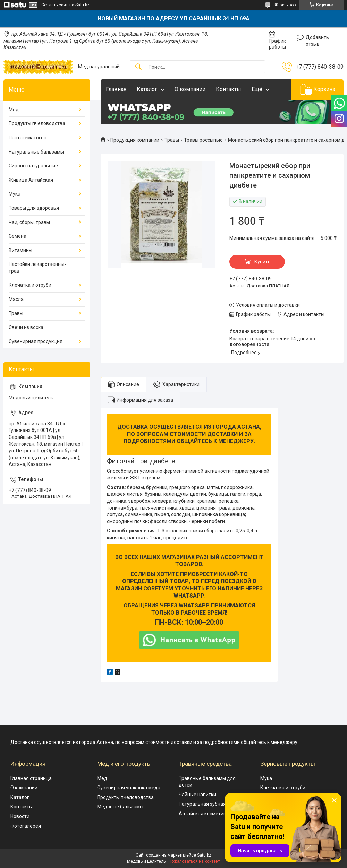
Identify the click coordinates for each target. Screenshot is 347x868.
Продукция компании (135, 140)
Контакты (228, 89)
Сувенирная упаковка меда (129, 788)
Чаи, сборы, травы (29, 222)
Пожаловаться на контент (194, 861)
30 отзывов (285, 5)
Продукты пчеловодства (37, 123)
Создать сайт (54, 5)
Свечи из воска (26, 327)
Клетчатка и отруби (283, 788)
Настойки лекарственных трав (38, 268)
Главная (116, 89)
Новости (20, 816)
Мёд (102, 778)
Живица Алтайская (31, 180)
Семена (18, 236)
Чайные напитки (197, 795)
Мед (14, 110)
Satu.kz (204, 855)
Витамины (20, 250)
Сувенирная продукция (36, 341)
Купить (263, 262)
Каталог (147, 89)
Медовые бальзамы (120, 807)
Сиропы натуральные (33, 166)
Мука (15, 194)
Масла (16, 299)
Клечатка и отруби (30, 285)
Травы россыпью (203, 140)
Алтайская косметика (204, 814)
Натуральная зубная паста (209, 804)
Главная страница (31, 778)
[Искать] (138, 67)
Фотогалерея (26, 826)
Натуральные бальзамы (36, 152)
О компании (190, 89)
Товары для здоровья (34, 208)
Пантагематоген (28, 138)
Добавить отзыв (317, 41)
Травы (172, 140)
